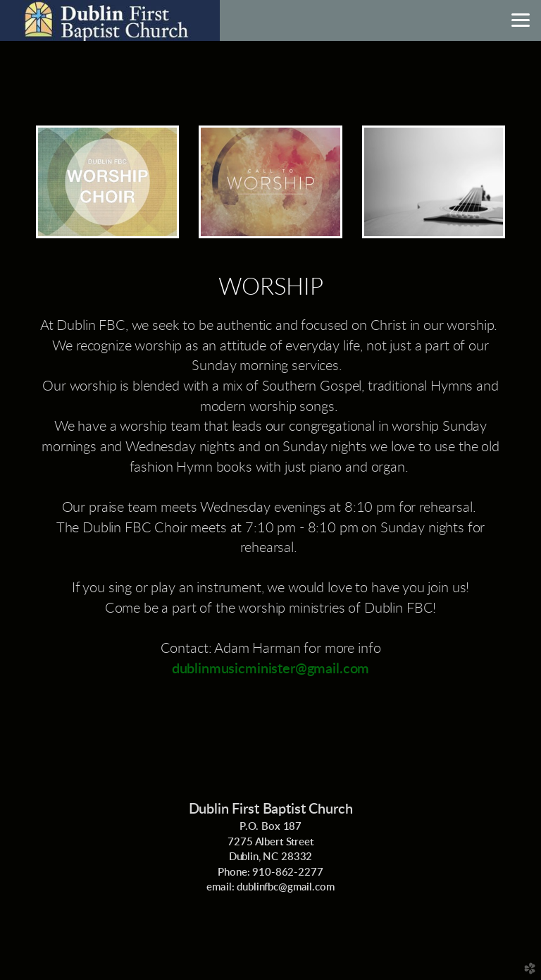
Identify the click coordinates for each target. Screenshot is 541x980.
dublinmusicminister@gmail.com (271, 669)
